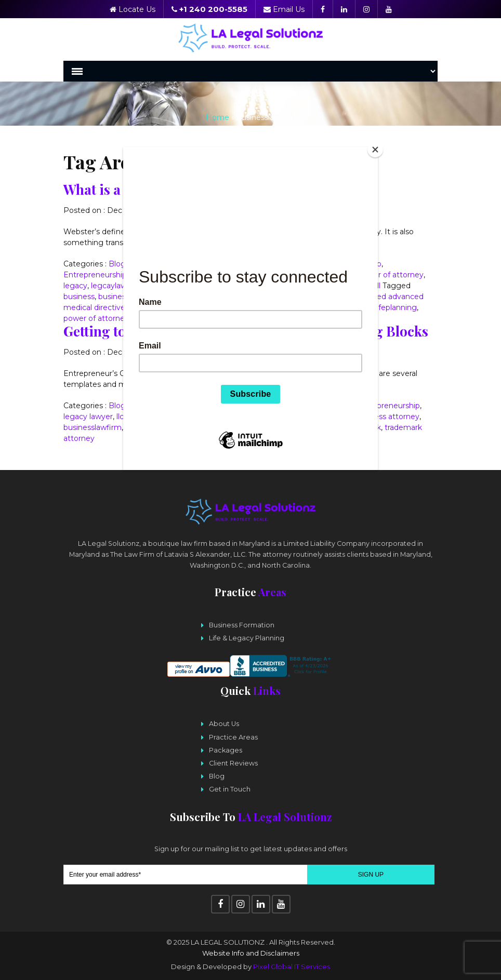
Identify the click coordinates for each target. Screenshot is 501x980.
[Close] (375, 150)
